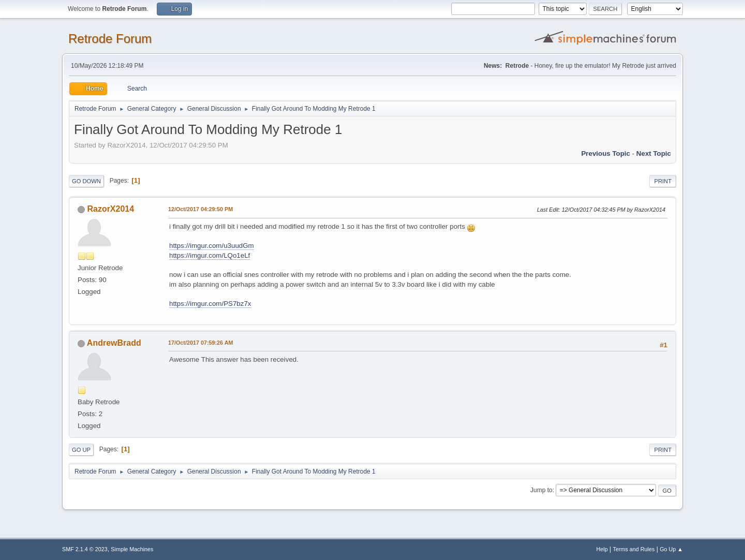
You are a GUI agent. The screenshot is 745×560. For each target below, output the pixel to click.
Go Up (81, 450)
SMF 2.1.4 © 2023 (85, 549)
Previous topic (606, 153)
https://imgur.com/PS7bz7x (210, 304)
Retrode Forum (110, 39)
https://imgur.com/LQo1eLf (210, 255)
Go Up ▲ (671, 549)
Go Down (86, 181)
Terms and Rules (634, 549)
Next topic (654, 153)
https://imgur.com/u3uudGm (212, 246)
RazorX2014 (110, 209)
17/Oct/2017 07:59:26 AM (200, 343)
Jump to (541, 490)
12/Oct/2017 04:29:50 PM (200, 209)
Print (663, 181)
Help (602, 549)
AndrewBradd (114, 343)
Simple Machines (132, 549)
